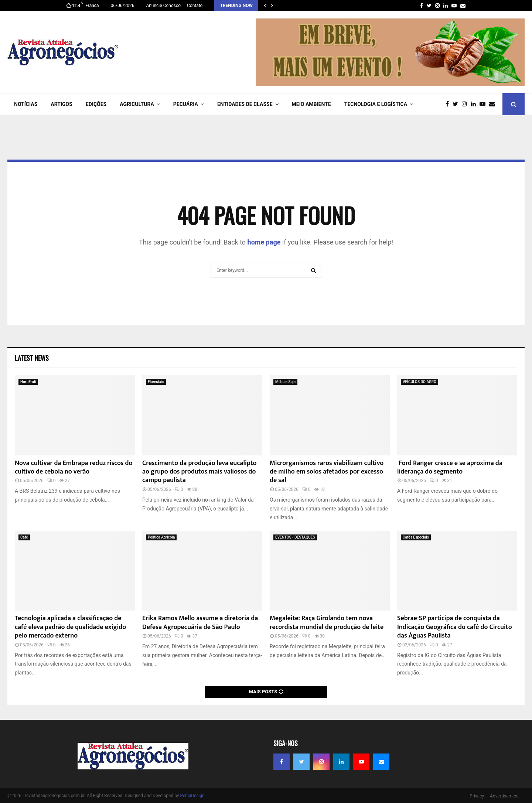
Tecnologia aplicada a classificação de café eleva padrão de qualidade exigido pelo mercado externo (70, 627)
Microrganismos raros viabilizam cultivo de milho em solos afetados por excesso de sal (327, 472)
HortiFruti (28, 382)
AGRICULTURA (137, 104)
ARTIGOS (62, 104)
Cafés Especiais (416, 537)
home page (264, 242)
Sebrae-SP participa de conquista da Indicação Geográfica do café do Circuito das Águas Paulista (455, 627)
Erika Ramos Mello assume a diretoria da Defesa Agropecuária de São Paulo (200, 623)
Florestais (156, 382)
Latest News (32, 358)
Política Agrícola (161, 537)
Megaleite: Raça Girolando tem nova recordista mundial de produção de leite (327, 623)
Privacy (477, 796)
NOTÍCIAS (26, 104)
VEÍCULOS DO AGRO (420, 382)
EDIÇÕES (96, 104)
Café (24, 537)
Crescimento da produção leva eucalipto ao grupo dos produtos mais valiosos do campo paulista (199, 472)
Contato (195, 6)
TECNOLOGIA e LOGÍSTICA (376, 104)
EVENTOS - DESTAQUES (295, 537)
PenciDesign (192, 796)
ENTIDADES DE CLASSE (245, 104)
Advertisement (504, 796)
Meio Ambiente (311, 104)
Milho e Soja (285, 382)
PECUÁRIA (186, 104)
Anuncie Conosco (163, 6)
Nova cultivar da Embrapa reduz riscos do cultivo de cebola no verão (74, 467)
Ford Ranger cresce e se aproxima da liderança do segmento (450, 467)
